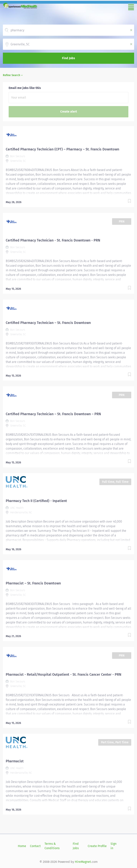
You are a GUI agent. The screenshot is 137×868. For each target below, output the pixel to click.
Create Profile (97, 846)
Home (22, 846)
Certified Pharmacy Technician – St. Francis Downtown (48, 323)
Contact (35, 846)
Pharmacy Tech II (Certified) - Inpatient (36, 501)
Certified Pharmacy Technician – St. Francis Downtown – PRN (53, 414)
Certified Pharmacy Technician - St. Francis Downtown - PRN (53, 240)
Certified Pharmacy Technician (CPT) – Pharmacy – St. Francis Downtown (62, 149)
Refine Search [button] (12, 75)
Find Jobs (68, 58)
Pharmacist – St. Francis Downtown (33, 583)
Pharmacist (15, 761)
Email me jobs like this (25, 88)
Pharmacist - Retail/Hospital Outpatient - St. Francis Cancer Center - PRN (64, 675)
